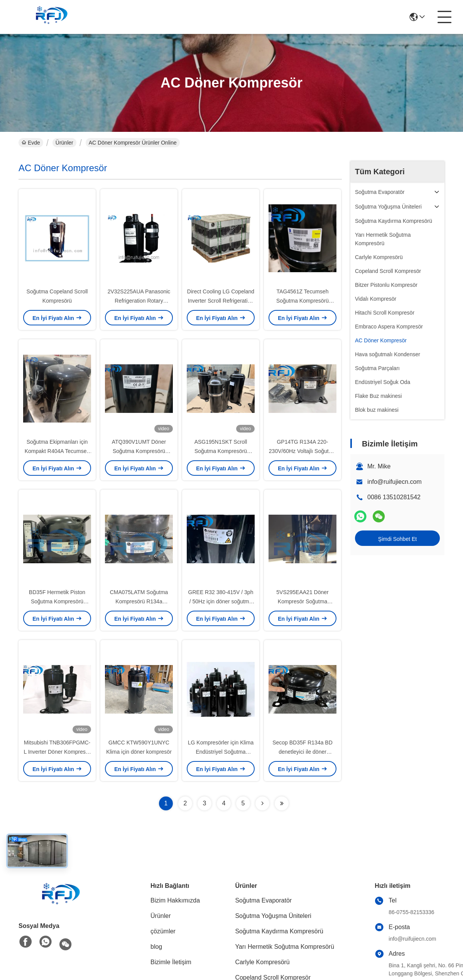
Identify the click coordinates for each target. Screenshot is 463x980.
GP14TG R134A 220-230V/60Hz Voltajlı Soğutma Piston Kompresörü (302, 451)
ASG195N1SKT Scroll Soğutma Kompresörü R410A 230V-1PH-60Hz (221, 451)
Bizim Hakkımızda (175, 900)
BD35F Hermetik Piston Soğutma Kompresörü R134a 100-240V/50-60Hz (57, 601)
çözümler (163, 931)
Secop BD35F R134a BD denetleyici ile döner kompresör (302, 752)
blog (156, 947)
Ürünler (64, 143)
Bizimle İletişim (171, 962)
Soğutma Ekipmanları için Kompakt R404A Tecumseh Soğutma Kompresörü (57, 451)
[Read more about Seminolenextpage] (262, 803)
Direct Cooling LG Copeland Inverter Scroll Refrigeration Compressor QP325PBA (221, 301)
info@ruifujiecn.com (395, 482)
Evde (31, 143)
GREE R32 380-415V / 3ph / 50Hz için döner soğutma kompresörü (221, 601)
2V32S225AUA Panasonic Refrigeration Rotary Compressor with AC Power (139, 301)
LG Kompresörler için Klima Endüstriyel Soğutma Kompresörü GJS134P (221, 752)
